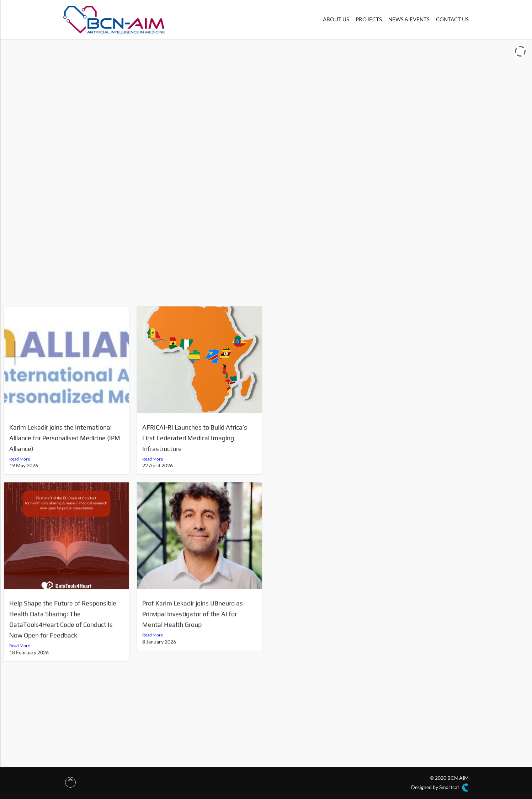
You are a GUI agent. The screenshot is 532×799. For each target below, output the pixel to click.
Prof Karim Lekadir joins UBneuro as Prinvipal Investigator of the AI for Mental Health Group (193, 618)
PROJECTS (369, 19)
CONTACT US (452, 19)
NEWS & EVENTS (409, 19)
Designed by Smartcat (440, 788)
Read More (20, 459)
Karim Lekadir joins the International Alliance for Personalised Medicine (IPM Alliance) (65, 438)
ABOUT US (336, 19)
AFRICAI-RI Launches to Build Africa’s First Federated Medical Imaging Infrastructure (195, 438)
